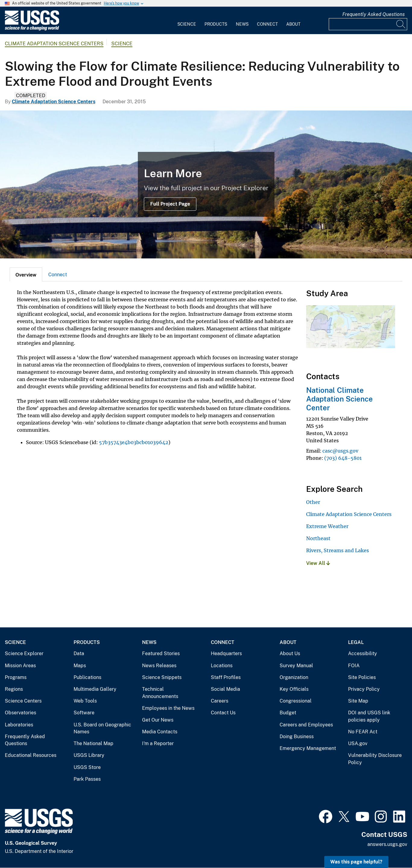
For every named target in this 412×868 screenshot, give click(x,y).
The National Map (93, 743)
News (242, 24)
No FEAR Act (363, 732)
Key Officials (294, 689)
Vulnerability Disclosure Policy (375, 759)
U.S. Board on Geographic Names (102, 728)
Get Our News (158, 720)
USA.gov (358, 743)
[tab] (26, 274)
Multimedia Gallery (95, 689)
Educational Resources (31, 755)
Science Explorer (24, 653)
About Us (290, 653)
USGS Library (89, 755)
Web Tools (85, 701)
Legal (356, 642)
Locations (222, 666)
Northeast (318, 538)
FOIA (354, 666)
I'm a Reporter (158, 743)
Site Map (358, 701)
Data (79, 653)
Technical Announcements (160, 693)
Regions (14, 689)
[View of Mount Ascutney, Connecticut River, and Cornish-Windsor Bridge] (206, 184)
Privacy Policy (364, 689)
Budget (288, 713)
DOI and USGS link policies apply (369, 716)
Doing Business (297, 737)
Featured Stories (161, 653)
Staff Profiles (226, 677)
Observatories (21, 713)
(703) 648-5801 (343, 458)
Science (187, 24)
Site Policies (362, 677)
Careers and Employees (306, 725)
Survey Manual (296, 666)
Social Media (225, 689)
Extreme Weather (327, 526)
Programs (16, 677)
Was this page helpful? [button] (356, 862)
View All (318, 563)
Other (313, 502)
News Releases (159, 666)
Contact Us (223, 713)
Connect (267, 24)
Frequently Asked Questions (374, 14)
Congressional (296, 701)
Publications (87, 677)
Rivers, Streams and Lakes (338, 550)
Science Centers (23, 701)
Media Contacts (160, 732)
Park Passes (87, 779)
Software (84, 713)
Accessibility (363, 653)
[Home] (32, 29)
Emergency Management (308, 748)
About (293, 24)
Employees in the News (168, 708)
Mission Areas (20, 666)
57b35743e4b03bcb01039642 (134, 442)
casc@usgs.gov (340, 451)
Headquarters (226, 653)
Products (216, 24)
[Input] (368, 24)
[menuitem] (187, 21)
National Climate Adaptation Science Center (339, 399)
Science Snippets (162, 677)
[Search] (401, 24)
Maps (80, 666)
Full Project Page (170, 204)
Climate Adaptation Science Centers (54, 44)
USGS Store (87, 767)
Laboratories (19, 725)
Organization (294, 677)
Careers (220, 701)
